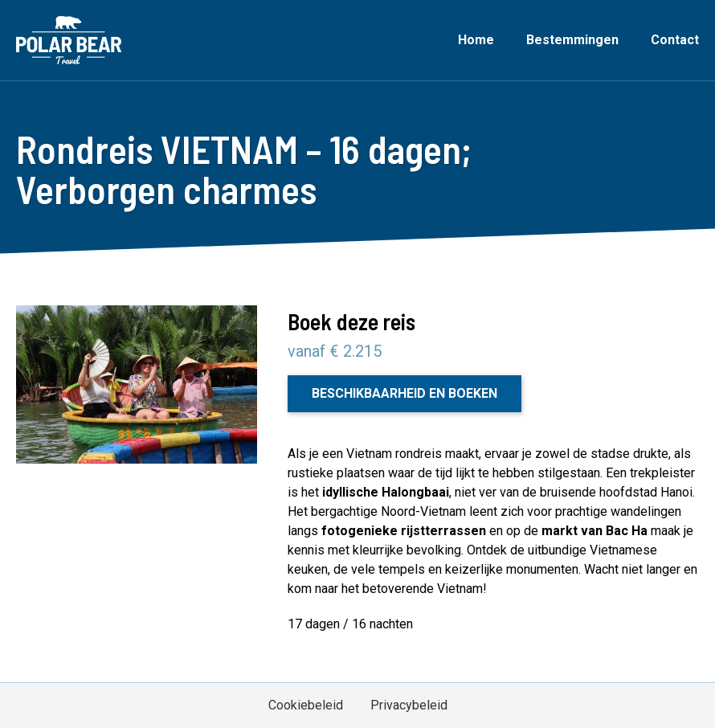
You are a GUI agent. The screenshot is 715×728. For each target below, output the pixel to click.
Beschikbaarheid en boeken (404, 393)
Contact (675, 40)
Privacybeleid (409, 705)
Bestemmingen (572, 40)
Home (476, 40)
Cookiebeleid (306, 705)
